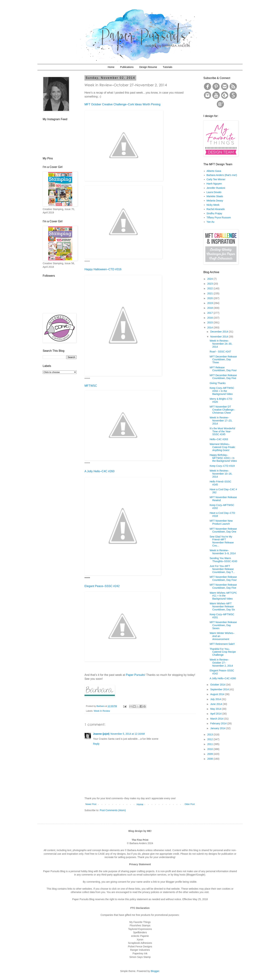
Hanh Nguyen (214, 184)
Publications (127, 67)
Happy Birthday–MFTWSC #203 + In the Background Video (223, 458)
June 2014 (216, 704)
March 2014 (217, 719)
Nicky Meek (213, 205)
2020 (210, 298)
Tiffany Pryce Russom (219, 218)
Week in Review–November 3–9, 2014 (223, 552)
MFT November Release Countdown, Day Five (223, 586)
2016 (210, 318)
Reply (96, 744)
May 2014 (216, 709)
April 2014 (216, 714)
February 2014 (219, 723)
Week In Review (102, 711)
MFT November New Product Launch (221, 522)
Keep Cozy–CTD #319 (222, 466)
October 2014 (218, 685)
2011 (210, 744)
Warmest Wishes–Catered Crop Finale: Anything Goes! (223, 447)
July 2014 (216, 699)
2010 (210, 749)
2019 (210, 303)
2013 (210, 735)
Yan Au (211, 222)
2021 (210, 293)
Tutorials (167, 67)
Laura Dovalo (214, 192)
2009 (210, 754)
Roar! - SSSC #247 (220, 352)
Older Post (190, 804)
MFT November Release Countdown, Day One (223, 530)
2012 (210, 739)
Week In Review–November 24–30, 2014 (221, 344)
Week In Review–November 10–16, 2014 (221, 474)
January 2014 (218, 728)
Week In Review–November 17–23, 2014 (221, 421)
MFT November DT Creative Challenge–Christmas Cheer (222, 410)
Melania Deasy (215, 201)
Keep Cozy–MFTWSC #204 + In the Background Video (222, 391)
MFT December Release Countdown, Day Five (223, 377)
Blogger (155, 971)
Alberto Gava (214, 171)
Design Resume (148, 67)
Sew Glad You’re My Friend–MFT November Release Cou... (222, 541)
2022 (210, 288)
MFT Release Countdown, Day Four (223, 369)
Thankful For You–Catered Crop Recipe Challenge (223, 652)
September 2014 (220, 689)
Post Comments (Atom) (113, 810)
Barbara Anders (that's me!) (222, 175)
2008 (210, 759)
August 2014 (218, 694)
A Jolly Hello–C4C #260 (223, 678)
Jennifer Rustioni (216, 188)
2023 (210, 284)
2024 (210, 279)
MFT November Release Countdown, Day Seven (223, 625)
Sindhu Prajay (214, 213)
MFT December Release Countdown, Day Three (223, 360)
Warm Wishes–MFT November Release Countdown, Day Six (222, 607)
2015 (210, 323)
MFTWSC (91, 386)
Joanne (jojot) (101, 734)
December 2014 (219, 332)
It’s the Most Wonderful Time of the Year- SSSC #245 (222, 431)
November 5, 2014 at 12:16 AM (128, 734)
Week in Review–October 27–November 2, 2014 (221, 663)
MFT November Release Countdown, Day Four (223, 578)
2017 (210, 313)
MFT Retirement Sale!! (222, 644)
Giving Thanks (218, 383)
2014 (210, 327)
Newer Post (91, 804)
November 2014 (219, 337)
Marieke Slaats (215, 196)
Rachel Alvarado (216, 209)
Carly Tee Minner (216, 179)
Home (111, 67)
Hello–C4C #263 (219, 439)
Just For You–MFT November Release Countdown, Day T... (222, 569)
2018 (210, 308)
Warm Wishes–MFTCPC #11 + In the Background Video (223, 596)
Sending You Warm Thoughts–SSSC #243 (223, 560)
